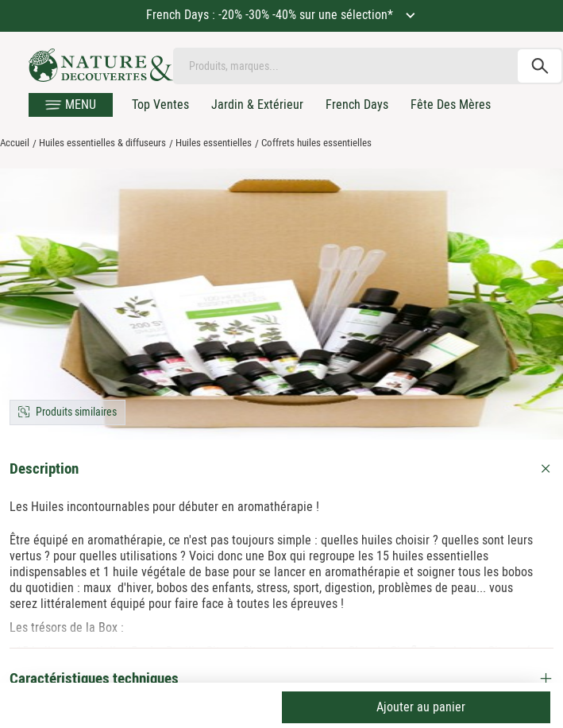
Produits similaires (76, 412)
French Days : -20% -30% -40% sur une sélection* (271, 15)
